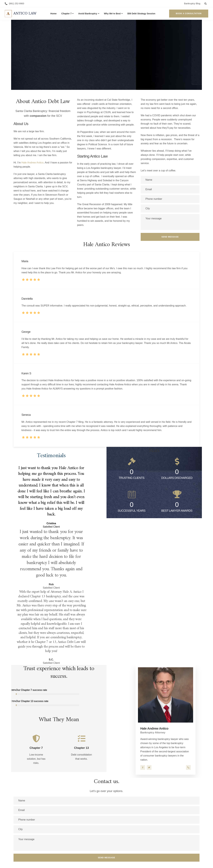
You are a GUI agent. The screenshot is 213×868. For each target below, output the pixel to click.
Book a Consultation (189, 14)
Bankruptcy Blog (192, 4)
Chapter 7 (67, 14)
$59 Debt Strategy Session (141, 14)
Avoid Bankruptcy (88, 14)
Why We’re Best (112, 14)
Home (53, 14)
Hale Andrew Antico (33, 163)
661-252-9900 (188, 767)
